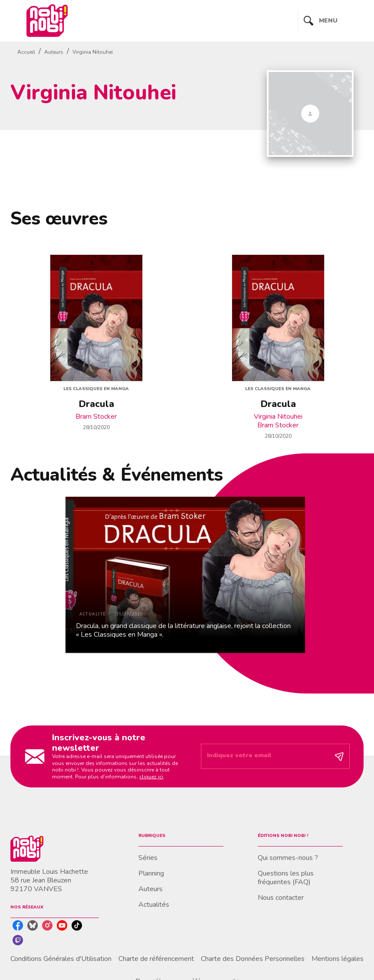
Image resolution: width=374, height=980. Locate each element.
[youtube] (62, 925)
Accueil (26, 52)
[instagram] (47, 925)
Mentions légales (338, 959)
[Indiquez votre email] (264, 756)
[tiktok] (77, 925)
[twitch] (18, 940)
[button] (185, 575)
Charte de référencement (156, 959)
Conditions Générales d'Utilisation (61, 959)
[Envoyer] (339, 756)
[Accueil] (47, 21)
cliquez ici (151, 777)
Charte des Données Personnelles (253, 959)
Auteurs (54, 52)
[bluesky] (33, 925)
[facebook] (18, 925)
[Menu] (331, 21)
